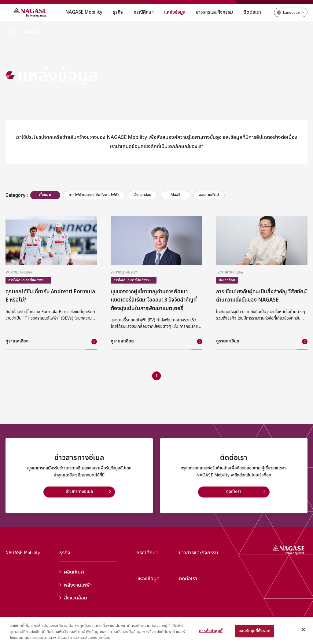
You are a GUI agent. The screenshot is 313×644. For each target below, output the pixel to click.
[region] (156, 630)
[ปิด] (303, 629)
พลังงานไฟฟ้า (75, 585)
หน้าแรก (11, 32)
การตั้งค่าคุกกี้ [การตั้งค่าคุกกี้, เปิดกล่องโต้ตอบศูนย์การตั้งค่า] (211, 631)
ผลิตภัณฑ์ (72, 572)
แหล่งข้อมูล (32, 32)
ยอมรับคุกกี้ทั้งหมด (254, 631)
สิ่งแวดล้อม (73, 598)
